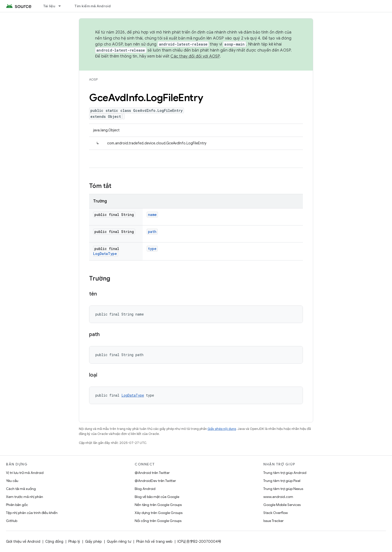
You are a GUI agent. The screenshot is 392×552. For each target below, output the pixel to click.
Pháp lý (74, 541)
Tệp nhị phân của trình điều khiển (32, 513)
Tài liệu (49, 6)
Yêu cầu (12, 481)
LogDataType (105, 254)
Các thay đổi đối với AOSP (195, 56)
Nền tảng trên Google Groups (158, 505)
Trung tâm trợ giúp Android (285, 473)
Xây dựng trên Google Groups (159, 513)
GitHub (12, 521)
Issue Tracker (273, 521)
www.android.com (278, 497)
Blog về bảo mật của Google (157, 497)
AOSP (93, 79)
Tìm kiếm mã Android (93, 6)
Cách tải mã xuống (21, 489)
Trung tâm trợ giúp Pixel (282, 481)
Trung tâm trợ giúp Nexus (283, 489)
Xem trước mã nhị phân (25, 497)
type (152, 249)
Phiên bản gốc (17, 505)
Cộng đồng (54, 541)
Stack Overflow (276, 513)
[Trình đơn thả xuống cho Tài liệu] (62, 6)
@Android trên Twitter (152, 473)
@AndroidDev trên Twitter (155, 481)
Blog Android (145, 489)
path (152, 232)
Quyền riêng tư (119, 541)
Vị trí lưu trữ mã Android (25, 473)
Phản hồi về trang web (154, 541)
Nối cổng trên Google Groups (158, 521)
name (152, 215)
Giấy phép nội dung (222, 429)
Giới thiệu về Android (23, 541)
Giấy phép (93, 541)
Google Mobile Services (282, 505)
